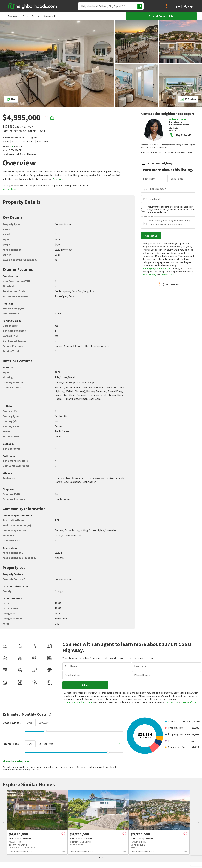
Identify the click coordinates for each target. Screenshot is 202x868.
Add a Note (148, 217)
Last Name (177, 179)
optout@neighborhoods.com (157, 268)
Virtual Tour (9, 189)
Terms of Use (167, 275)
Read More (58, 179)
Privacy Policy (149, 275)
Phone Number (157, 189)
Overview (13, 16)
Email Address (156, 199)
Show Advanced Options (16, 752)
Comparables (51, 16)
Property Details (31, 16)
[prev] (4, 814)
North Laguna (29, 137)
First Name (149, 179)
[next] (64, 801)
